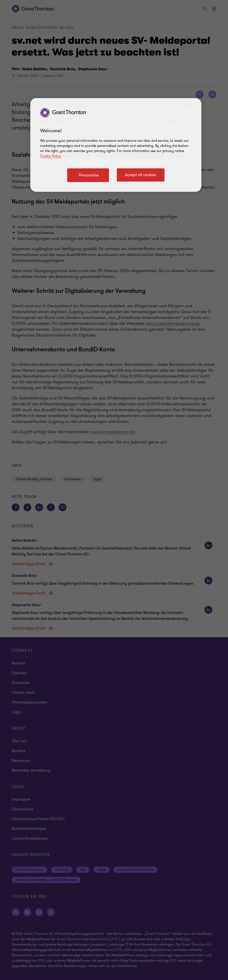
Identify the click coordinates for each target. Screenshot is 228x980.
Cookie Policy (50, 156)
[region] (116, 145)
